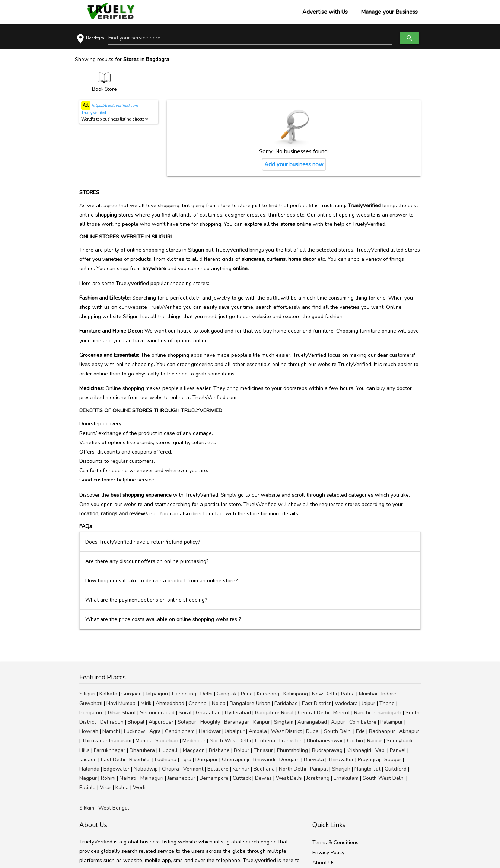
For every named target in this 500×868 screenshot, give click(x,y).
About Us (324, 863)
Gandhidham (180, 731)
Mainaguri (152, 778)
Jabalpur (235, 731)
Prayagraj (369, 760)
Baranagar (237, 722)
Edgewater (117, 769)
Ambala (258, 731)
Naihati (128, 778)
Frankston (291, 741)
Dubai (313, 731)
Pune (247, 694)
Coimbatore (363, 722)
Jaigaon (88, 760)
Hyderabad (238, 713)
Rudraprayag (327, 750)
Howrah (89, 731)
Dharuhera (142, 750)
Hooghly (210, 722)
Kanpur (262, 722)
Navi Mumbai (122, 703)
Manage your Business (389, 12)
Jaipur (369, 703)
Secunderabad (157, 713)
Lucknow (135, 731)
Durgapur (207, 760)
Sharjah (341, 769)
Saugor (393, 760)
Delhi (206, 694)
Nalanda (89, 769)
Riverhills (140, 760)
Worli (139, 787)
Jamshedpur (181, 778)
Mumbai (368, 694)
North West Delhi (230, 741)
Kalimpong (296, 694)
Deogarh (289, 760)
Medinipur (194, 741)
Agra (155, 731)
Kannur (241, 769)
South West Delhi (384, 778)
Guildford (396, 769)
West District (286, 731)
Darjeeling (184, 694)
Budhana (264, 769)
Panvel (398, 750)
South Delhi (338, 731)
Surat (185, 713)
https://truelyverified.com (114, 105)
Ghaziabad (208, 713)
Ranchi (362, 713)
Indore (389, 694)
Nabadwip (146, 769)
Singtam (284, 722)
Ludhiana (166, 760)
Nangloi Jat (367, 769)
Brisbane (219, 750)
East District (316, 703)
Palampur (392, 722)
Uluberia (265, 741)
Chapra (171, 769)
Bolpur (242, 750)
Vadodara (346, 703)
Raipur (375, 741)
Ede (360, 731)
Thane (387, 703)
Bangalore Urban (250, 703)
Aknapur (409, 731)
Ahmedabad (170, 703)
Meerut (342, 713)
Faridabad (286, 703)
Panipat (319, 769)
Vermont (193, 769)
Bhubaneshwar (325, 741)
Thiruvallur (341, 760)
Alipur (338, 722)
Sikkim (87, 808)
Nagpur (88, 778)
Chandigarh (388, 713)
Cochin (355, 741)
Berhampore (214, 778)
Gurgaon (132, 694)
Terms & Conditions (335, 843)
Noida (219, 703)
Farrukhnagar (110, 750)
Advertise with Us (325, 12)
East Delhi (113, 760)
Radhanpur (382, 731)
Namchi (111, 731)
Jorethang (318, 778)
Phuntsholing (292, 750)
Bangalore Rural (274, 713)
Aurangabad (312, 722)
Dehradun (112, 722)
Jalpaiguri (157, 694)
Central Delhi (313, 713)
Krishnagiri (359, 750)
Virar (106, 787)
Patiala (87, 787)
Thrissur (263, 750)
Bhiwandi (264, 760)
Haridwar (210, 731)
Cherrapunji (235, 760)
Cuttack (242, 778)
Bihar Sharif (122, 713)
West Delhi (289, 778)
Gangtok (227, 694)
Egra (186, 760)
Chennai (198, 703)
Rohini (108, 778)
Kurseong (268, 694)
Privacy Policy (328, 853)
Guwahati (91, 703)
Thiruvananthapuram (107, 741)
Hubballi (169, 750)
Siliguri (87, 694)
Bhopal (136, 722)
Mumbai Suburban (157, 741)
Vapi (380, 750)
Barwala (314, 760)
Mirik (146, 703)
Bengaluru (92, 713)
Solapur (187, 722)
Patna (348, 694)
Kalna (122, 787)
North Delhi (292, 769)
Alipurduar (161, 722)
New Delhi (324, 694)
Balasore (218, 769)
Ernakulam (346, 778)
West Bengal (114, 808)
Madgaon (194, 750)
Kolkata (108, 694)
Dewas (263, 778)
